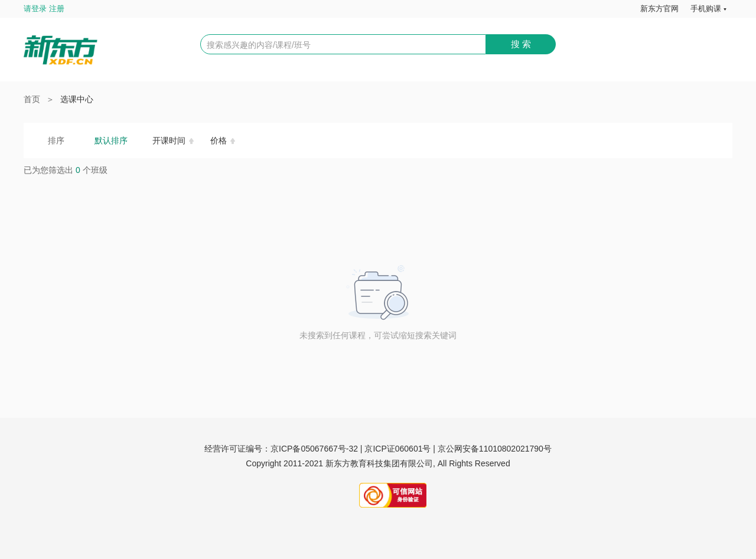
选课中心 (77, 99)
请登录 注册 (44, 9)
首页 (32, 99)
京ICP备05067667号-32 (314, 449)
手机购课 (706, 9)
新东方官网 (659, 9)
